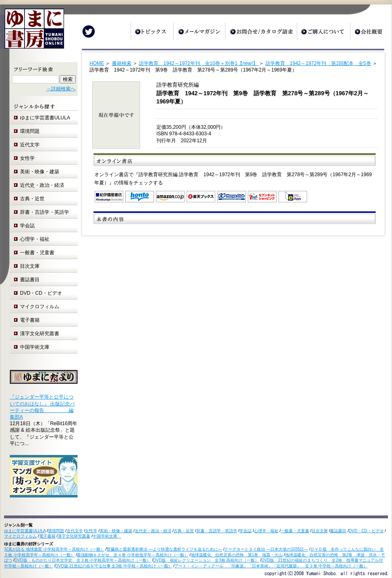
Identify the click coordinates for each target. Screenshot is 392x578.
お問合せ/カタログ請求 (261, 31)
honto (140, 197)
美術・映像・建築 (40, 172)
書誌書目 (30, 280)
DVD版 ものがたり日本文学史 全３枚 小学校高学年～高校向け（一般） (83, 560)
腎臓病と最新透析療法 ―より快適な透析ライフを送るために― (164, 549)
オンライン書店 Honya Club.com (232, 197)
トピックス (152, 31)
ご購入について (323, 31)
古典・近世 (32, 199)
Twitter (89, 31)
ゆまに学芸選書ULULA (45, 118)
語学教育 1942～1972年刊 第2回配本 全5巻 (318, 63)
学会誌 (27, 226)
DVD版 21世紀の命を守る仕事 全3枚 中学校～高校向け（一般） (114, 566)
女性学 (27, 158)
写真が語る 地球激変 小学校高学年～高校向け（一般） (54, 549)
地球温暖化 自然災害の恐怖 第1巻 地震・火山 (237, 555)
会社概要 (371, 31)
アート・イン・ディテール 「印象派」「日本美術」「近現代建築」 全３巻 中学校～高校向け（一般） (271, 566)
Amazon (170, 197)
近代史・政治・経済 (42, 185)
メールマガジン (199, 31)
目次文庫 (30, 266)
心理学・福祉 (35, 239)
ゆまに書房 (32, 32)
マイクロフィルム (40, 307)
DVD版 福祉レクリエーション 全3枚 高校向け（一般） (206, 560)
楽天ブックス (201, 197)
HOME (97, 63)
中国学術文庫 (37, 347)
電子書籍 (30, 320)
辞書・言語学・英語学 (45, 212)
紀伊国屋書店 (109, 197)
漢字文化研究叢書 (40, 334)
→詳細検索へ (61, 89)
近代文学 (30, 145)
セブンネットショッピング (262, 197)
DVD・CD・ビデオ (41, 293)
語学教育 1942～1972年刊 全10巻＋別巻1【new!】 (199, 63)
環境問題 (30, 131)
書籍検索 (122, 63)
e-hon (293, 197)
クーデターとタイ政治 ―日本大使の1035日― (266, 549)
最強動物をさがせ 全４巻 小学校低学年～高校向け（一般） (133, 555)
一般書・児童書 (37, 253)
